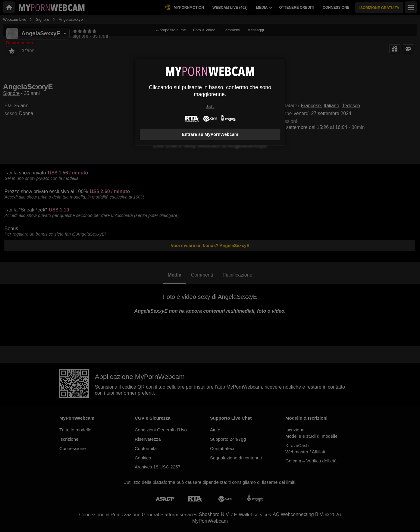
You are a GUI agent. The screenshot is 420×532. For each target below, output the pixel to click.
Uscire (210, 107)
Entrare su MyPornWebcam (210, 134)
